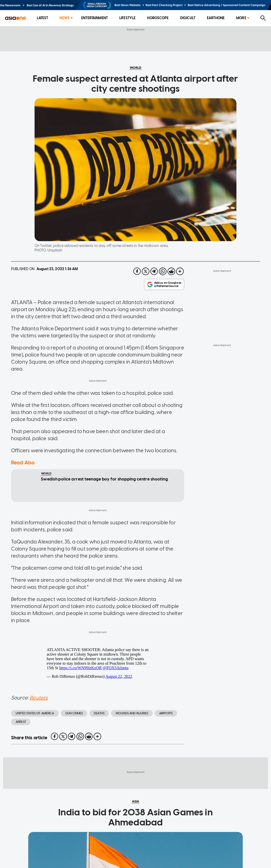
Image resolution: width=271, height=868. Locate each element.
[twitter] (146, 271)
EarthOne (216, 18)
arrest (21, 722)
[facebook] (137, 271)
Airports (166, 713)
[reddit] (171, 271)
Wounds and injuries (132, 713)
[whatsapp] (163, 271)
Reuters (39, 698)
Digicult (188, 18)
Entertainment (94, 18)
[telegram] (154, 271)
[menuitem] (43, 18)
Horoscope (158, 18)
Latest (43, 18)
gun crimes (74, 713)
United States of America (35, 713)
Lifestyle (127, 18)
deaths (99, 713)
